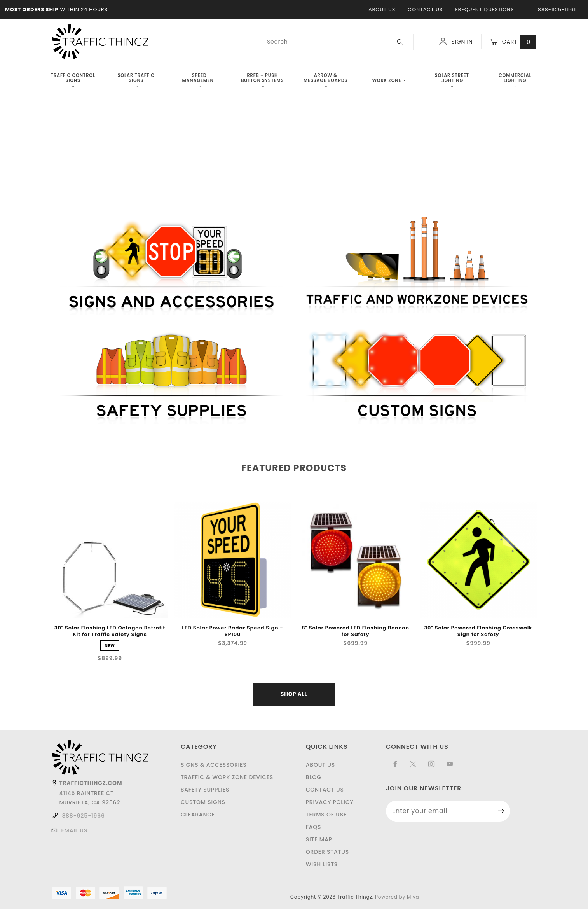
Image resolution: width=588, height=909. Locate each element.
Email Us (74, 830)
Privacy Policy (330, 802)
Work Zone (389, 80)
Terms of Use (326, 815)
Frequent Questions (484, 10)
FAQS (314, 827)
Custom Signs (203, 802)
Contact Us (425, 10)
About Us (382, 10)
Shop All (294, 694)
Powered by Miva (397, 897)
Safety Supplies (205, 790)
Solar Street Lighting (452, 80)
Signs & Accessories (214, 765)
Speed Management (199, 80)
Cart (513, 42)
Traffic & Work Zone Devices (227, 777)
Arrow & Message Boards (325, 80)
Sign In (456, 42)
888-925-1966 (83, 816)
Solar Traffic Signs (136, 80)
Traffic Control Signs (73, 80)
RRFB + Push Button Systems (262, 80)
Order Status (327, 852)
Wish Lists (322, 864)
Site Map (319, 839)
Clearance (198, 815)
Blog (314, 777)
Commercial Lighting (515, 80)
